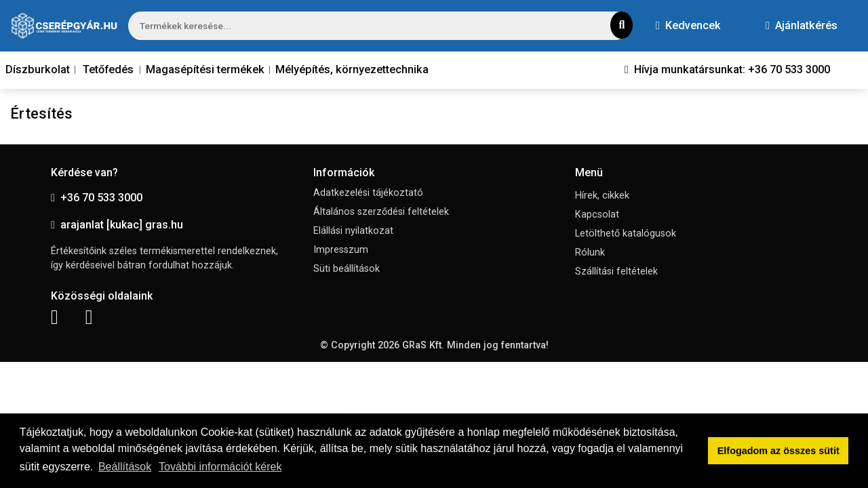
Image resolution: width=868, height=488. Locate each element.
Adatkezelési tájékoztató (368, 193)
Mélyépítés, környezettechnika (352, 69)
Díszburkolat (38, 69)
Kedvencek (688, 25)
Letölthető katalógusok (626, 233)
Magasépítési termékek (205, 69)
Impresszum (341, 250)
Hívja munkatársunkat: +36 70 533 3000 (727, 69)
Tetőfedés (108, 69)
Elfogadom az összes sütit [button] (778, 451)
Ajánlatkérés (802, 25)
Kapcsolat (597, 215)
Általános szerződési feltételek (381, 212)
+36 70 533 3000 (97, 198)
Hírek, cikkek (602, 196)
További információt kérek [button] (220, 467)
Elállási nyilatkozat (353, 231)
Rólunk (590, 252)
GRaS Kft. (423, 345)
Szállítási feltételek (616, 271)
